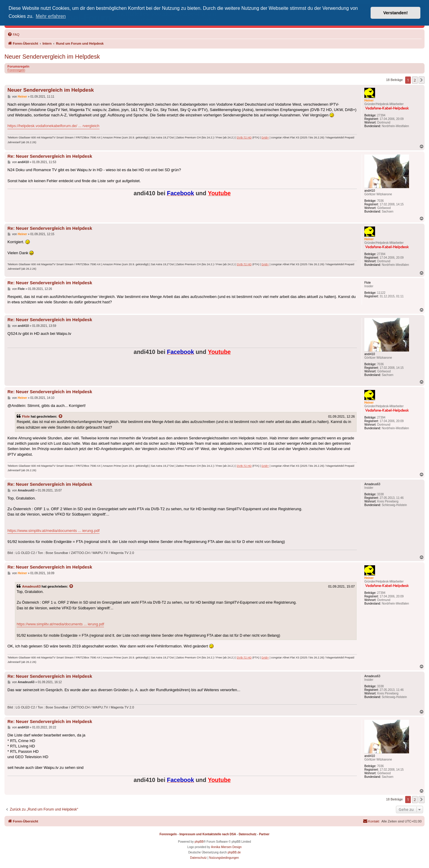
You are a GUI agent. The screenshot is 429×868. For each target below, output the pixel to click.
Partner (264, 834)
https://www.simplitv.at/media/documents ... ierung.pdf (53, 531)
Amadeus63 (31, 586)
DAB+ (265, 138)
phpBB (199, 842)
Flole (26, 416)
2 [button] (415, 80)
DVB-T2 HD (244, 138)
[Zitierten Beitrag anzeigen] (61, 416)
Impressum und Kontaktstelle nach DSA (208, 834)
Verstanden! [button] (396, 13)
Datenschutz (247, 834)
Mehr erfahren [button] (51, 16)
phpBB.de (234, 852)
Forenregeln (16, 70)
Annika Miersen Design (226, 847)
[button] (422, 80)
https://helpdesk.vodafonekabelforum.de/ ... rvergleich (53, 126)
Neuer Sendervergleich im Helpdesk (52, 57)
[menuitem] (13, 35)
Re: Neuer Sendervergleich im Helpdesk (50, 156)
